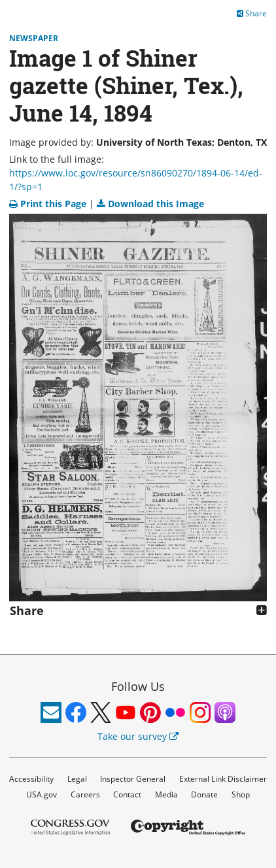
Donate (204, 794)
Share (252, 13)
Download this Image (150, 204)
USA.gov (42, 794)
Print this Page (49, 204)
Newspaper (34, 38)
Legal (77, 779)
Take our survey (138, 736)
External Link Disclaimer (223, 779)
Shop (241, 794)
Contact (127, 794)
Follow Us (138, 686)
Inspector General (133, 779)
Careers (85, 794)
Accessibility (31, 779)
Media (166, 794)
